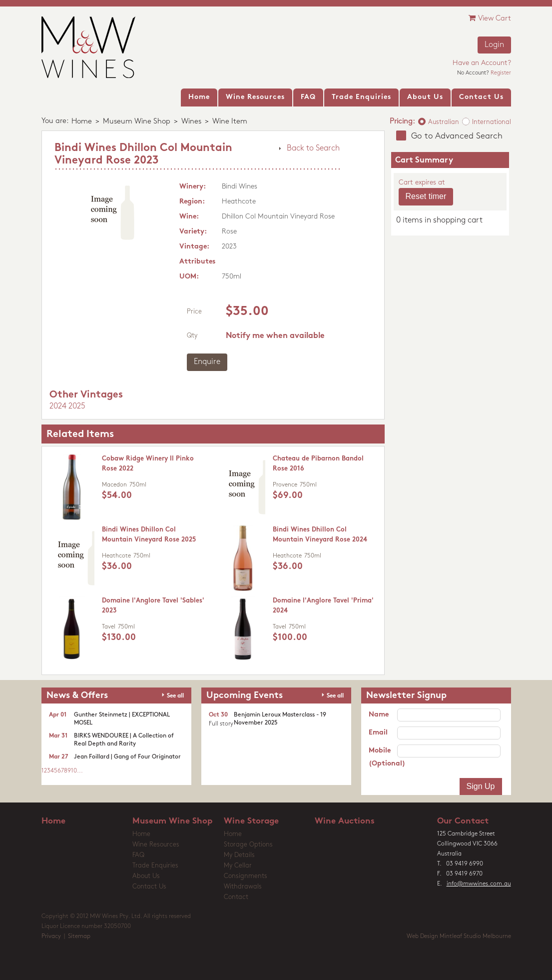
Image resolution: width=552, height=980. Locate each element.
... (80, 771)
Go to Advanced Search (457, 136)
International (492, 122)
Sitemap (79, 936)
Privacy (51, 936)
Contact (236, 897)
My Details (239, 855)
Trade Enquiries (155, 866)
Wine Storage (251, 821)
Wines (191, 122)
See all (175, 696)
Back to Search (313, 148)
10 (74, 771)
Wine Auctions (345, 821)
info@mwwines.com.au (479, 884)
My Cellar (238, 866)
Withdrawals (243, 887)
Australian (444, 122)
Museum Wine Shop (137, 122)
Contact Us (149, 887)
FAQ (138, 855)
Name (379, 715)
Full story (221, 724)
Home (82, 122)
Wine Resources (156, 845)
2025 (77, 406)
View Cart (490, 18)
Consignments (246, 876)
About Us (146, 876)
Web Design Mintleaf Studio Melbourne (459, 936)
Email (378, 733)
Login (494, 45)
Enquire (207, 362)
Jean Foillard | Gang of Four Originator (127, 757)
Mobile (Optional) (383, 757)
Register (501, 73)
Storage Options (248, 845)
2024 (58, 406)
